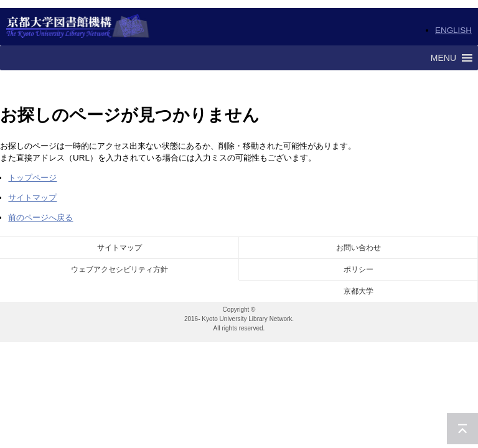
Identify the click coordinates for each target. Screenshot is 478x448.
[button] (443, 58)
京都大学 (358, 291)
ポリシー (358, 269)
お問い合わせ (358, 248)
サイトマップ (32, 198)
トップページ (32, 178)
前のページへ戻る (40, 217)
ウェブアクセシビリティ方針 (119, 269)
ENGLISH (453, 30)
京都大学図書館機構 (78, 27)
